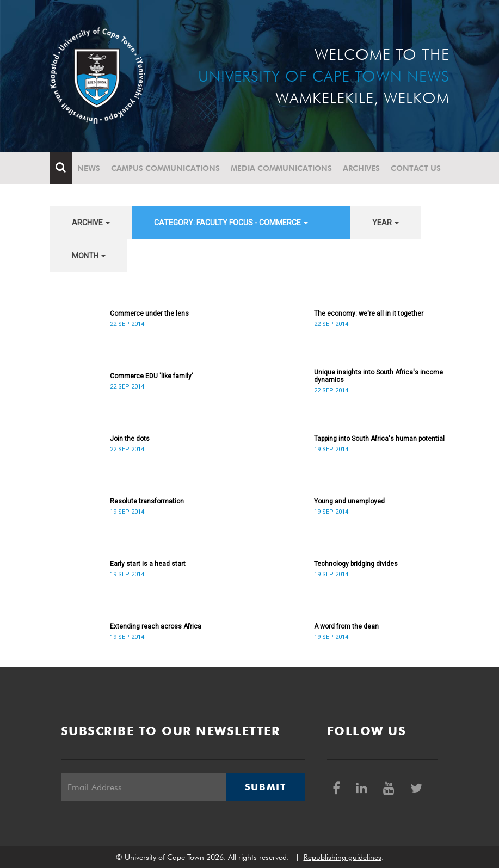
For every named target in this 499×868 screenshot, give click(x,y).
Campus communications (165, 168)
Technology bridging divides (356, 564)
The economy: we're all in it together (369, 313)
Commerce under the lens (149, 313)
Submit (266, 787)
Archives (361, 168)
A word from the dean (346, 626)
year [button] (386, 223)
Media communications (281, 168)
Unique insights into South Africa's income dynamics (378, 376)
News (89, 168)
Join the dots (130, 439)
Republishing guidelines (343, 857)
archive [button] (91, 223)
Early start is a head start (148, 564)
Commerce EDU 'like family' (152, 376)
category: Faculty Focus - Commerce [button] (231, 223)
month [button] (89, 256)
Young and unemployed (349, 501)
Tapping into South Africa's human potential (379, 439)
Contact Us (416, 168)
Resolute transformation (147, 501)
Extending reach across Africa (156, 626)
